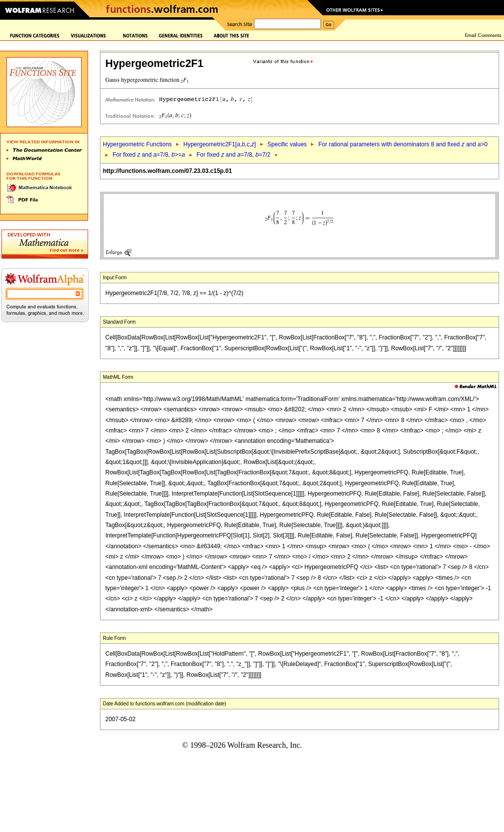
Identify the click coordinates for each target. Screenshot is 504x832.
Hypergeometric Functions (137, 144)
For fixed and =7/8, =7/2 (233, 155)
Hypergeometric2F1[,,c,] (219, 144)
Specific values (287, 144)
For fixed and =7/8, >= (149, 155)
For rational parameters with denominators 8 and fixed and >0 (403, 144)
